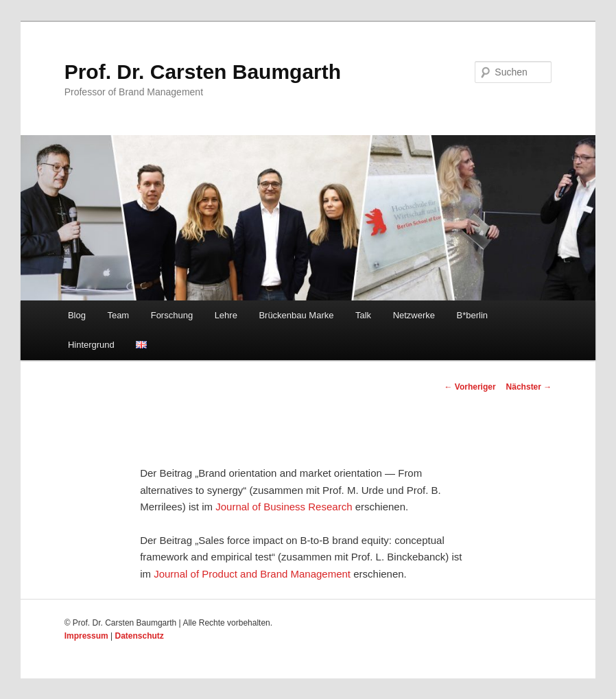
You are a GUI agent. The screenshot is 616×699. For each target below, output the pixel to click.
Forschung (172, 315)
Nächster (529, 387)
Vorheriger (470, 387)
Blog (77, 315)
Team (118, 315)
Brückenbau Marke (296, 315)
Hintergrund (91, 345)
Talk (363, 315)
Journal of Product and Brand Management (252, 574)
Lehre (226, 315)
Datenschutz (140, 636)
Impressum (86, 636)
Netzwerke (414, 315)
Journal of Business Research (284, 507)
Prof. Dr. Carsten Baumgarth (203, 72)
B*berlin (473, 315)
